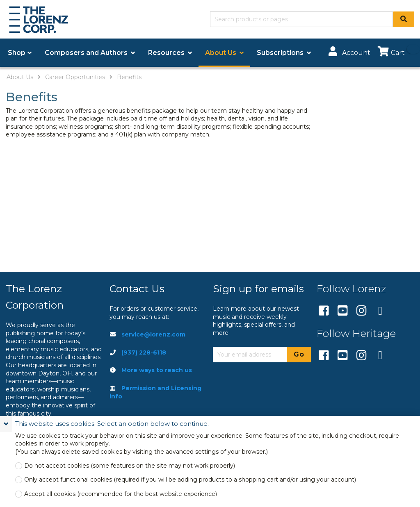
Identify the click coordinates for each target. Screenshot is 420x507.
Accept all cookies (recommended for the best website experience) (121, 494)
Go (299, 354)
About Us (20, 77)
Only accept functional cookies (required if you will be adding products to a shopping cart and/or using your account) (190, 480)
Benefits (129, 77)
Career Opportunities (75, 77)
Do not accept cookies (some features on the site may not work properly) (130, 466)
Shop (17, 53)
